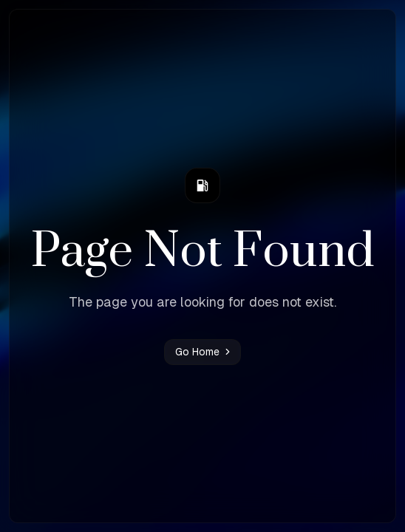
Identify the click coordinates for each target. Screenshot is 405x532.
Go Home (204, 352)
